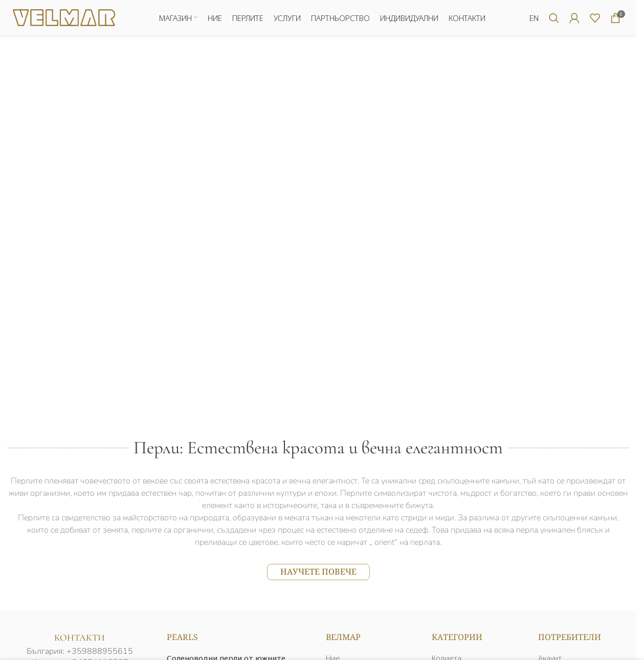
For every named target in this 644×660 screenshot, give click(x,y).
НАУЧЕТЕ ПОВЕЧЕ (318, 572)
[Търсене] (554, 18)
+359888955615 (100, 651)
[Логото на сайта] (64, 17)
